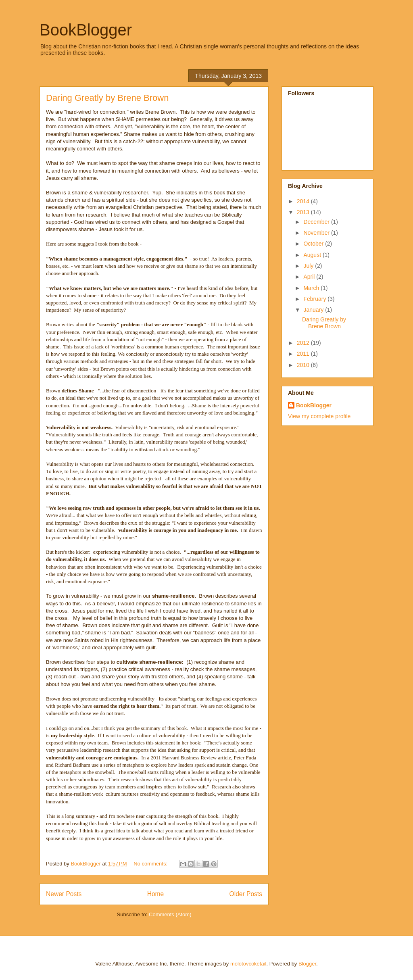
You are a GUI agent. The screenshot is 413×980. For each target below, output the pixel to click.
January (314, 310)
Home (156, 894)
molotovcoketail (248, 964)
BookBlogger (86, 30)
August (313, 255)
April (310, 277)
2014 (304, 201)
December (317, 222)
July (309, 266)
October (314, 244)
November (317, 233)
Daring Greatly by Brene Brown (107, 98)
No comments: (151, 864)
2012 (304, 343)
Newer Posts (64, 894)
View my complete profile (319, 416)
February (315, 299)
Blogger (307, 964)
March (312, 288)
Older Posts (246, 894)
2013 (304, 212)
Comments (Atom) (170, 914)
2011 (304, 354)
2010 (304, 365)
